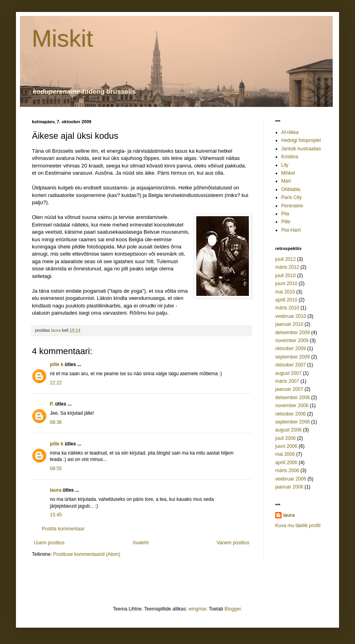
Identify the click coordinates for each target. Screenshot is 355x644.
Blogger (233, 609)
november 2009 (292, 341)
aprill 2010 (286, 300)
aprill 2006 (286, 463)
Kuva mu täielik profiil (298, 526)
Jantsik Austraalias (301, 149)
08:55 (56, 469)
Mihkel (288, 173)
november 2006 (292, 406)
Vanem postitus (233, 543)
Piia (285, 214)
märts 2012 (287, 267)
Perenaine (292, 206)
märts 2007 (287, 381)
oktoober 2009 (291, 349)
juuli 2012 (285, 259)
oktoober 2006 (291, 414)
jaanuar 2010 (289, 324)
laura (56, 490)
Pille (286, 222)
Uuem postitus (49, 543)
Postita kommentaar (63, 529)
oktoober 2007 (291, 365)
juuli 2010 (285, 276)
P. (52, 404)
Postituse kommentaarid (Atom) (87, 554)
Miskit (62, 38)
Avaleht (141, 543)
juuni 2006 (286, 446)
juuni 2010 (286, 284)
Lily (285, 165)
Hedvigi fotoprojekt (301, 140)
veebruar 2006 (291, 479)
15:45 (56, 515)
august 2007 (288, 373)
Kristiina (290, 157)
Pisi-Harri (291, 230)
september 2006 (293, 422)
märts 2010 (287, 308)
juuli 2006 (285, 438)
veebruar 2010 (291, 316)
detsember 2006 (293, 398)
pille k (57, 364)
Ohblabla (291, 189)
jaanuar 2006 (289, 487)
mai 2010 (285, 292)
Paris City (291, 197)
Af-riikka (290, 132)
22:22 (56, 383)
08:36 (56, 422)
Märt (286, 181)
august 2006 (288, 430)
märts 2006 (287, 471)
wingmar (197, 609)
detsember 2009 (293, 333)
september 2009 (293, 357)
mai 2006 (285, 454)
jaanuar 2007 (289, 389)
